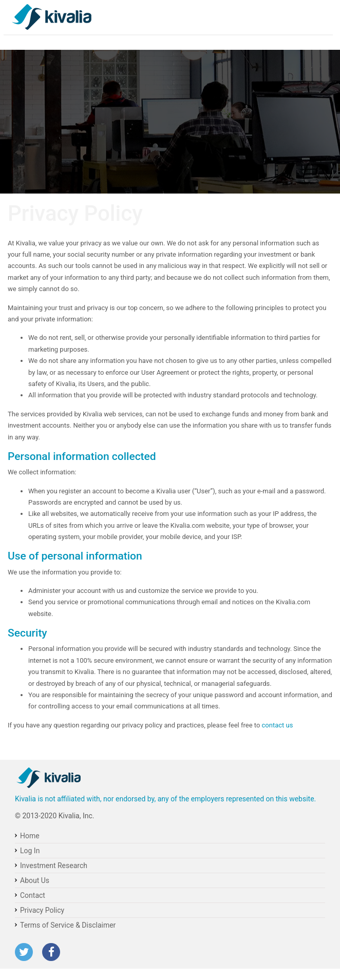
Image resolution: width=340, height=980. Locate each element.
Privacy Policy (42, 910)
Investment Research (54, 866)
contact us (278, 725)
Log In (30, 851)
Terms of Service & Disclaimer (68, 925)
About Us (35, 880)
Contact (33, 895)
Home (30, 836)
